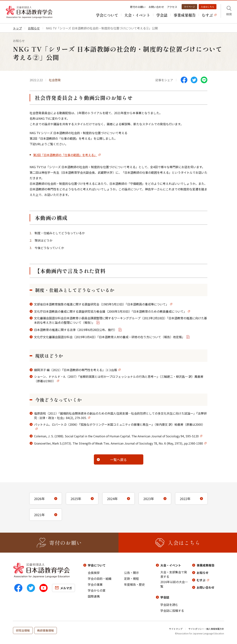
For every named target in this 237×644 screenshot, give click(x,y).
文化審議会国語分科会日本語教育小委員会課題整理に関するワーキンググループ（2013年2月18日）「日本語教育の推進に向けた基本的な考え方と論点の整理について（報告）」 (121, 320)
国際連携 (94, 596)
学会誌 (165, 597)
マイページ (189, 7)
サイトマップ (176, 629)
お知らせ (203, 573)
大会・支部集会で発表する (174, 574)
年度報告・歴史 (134, 584)
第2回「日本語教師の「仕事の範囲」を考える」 (65, 155)
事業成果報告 (206, 565)
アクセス (172, 7)
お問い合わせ (156, 7)
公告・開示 (131, 573)
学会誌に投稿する (172, 611)
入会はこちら (208, 7)
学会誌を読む (169, 605)
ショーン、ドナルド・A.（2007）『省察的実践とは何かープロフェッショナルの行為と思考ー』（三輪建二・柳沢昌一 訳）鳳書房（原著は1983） (119, 379)
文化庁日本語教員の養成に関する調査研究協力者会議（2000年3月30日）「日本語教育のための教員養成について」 (110, 311)
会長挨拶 (94, 573)
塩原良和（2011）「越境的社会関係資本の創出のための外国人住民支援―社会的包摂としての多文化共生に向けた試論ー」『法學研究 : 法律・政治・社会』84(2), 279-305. (120, 416)
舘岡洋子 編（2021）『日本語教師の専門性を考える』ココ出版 (76, 370)
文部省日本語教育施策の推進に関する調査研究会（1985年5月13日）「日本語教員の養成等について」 (101, 304)
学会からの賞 (97, 590)
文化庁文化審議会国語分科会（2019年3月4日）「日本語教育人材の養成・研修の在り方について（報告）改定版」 (109, 337)
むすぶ (201, 580)
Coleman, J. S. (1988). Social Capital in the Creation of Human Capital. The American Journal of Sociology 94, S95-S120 (116, 436)
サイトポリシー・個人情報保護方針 (206, 629)
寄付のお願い (138, 7)
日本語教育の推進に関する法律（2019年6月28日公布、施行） (75, 330)
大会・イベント (171, 565)
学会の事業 (95, 584)
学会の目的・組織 (100, 579)
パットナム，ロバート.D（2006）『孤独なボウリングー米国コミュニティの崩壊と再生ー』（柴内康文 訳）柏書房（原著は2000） (119, 424)
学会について (97, 565)
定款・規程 (131, 579)
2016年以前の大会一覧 (174, 584)
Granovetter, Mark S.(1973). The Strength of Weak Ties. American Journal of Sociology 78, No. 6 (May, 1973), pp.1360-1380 (118, 443)
